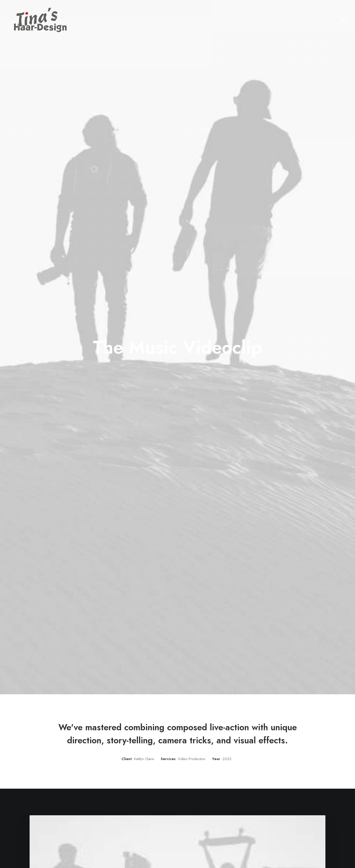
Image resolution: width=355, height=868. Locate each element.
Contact (152, 838)
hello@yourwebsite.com (282, 819)
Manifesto (153, 819)
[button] (344, 21)
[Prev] (99, 753)
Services (152, 825)
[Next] (256, 753)
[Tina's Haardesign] (35, 21)
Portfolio (152, 832)
